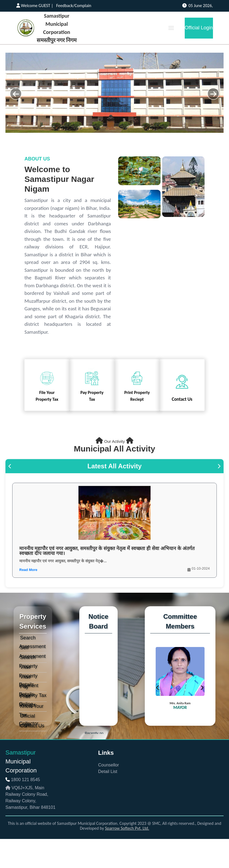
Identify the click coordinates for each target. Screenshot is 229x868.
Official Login (199, 28)
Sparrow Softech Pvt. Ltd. (127, 828)
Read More (28, 570)
